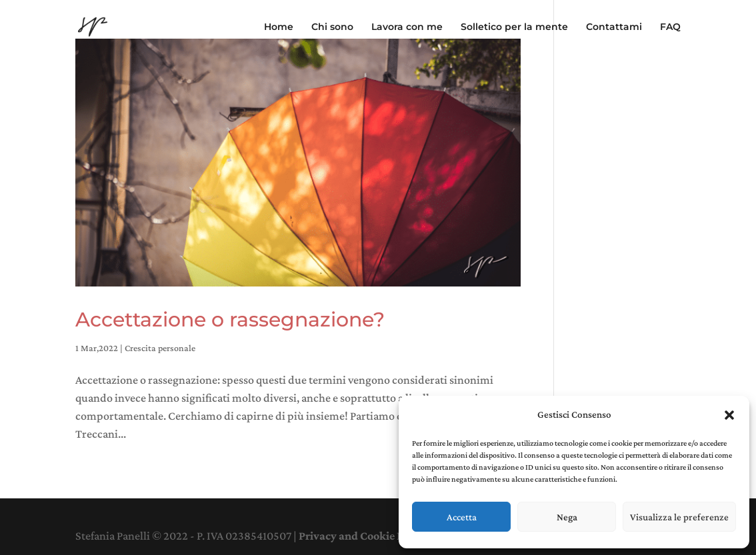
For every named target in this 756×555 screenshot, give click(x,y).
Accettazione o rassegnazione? (230, 319)
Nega (567, 517)
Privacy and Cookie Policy (363, 536)
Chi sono (332, 27)
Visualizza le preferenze (679, 517)
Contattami (614, 27)
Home (279, 27)
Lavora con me (407, 27)
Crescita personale (160, 348)
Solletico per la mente (514, 27)
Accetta (462, 517)
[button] (729, 415)
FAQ (670, 27)
